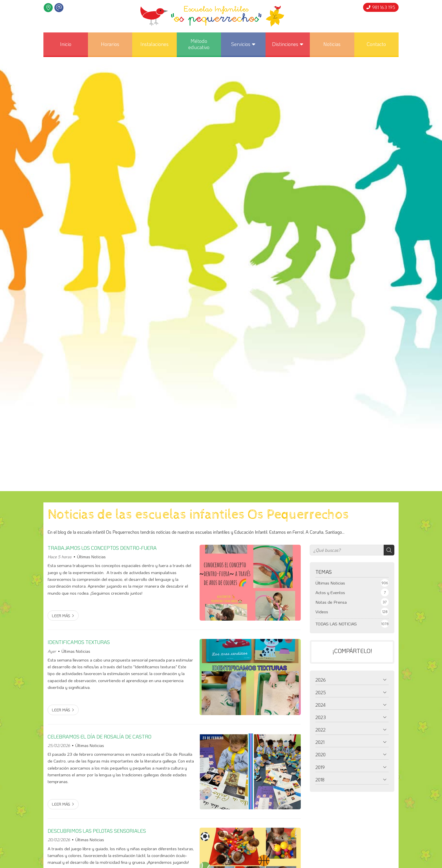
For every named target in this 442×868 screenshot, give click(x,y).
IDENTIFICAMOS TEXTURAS (79, 642)
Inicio (66, 44)
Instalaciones (154, 44)
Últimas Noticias (91, 557)
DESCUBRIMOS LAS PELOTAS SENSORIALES (97, 831)
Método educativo (199, 44)
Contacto (376, 44)
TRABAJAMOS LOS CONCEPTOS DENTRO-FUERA (102, 548)
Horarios (110, 44)
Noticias (332, 44)
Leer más (61, 616)
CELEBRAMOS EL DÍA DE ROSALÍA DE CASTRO (100, 737)
